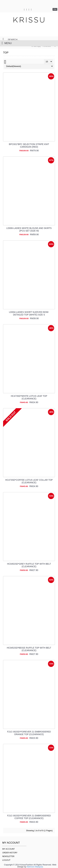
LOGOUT (6, 860)
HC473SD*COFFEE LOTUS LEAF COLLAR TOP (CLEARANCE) (29, 481)
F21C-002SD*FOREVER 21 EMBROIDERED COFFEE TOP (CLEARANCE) (29, 817)
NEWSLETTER (8, 856)
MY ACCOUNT (9, 849)
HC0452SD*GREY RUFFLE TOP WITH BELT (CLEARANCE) (29, 565)
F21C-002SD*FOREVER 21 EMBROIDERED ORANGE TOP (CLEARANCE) (29, 733)
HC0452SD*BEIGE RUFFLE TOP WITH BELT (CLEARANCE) (29, 649)
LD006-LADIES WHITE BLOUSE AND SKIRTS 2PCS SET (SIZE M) (29, 229)
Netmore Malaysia (35, 867)
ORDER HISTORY (10, 853)
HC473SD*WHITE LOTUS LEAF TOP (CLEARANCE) (29, 397)
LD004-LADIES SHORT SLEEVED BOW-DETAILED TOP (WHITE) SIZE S (29, 313)
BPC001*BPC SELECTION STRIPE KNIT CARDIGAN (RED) (29, 146)
